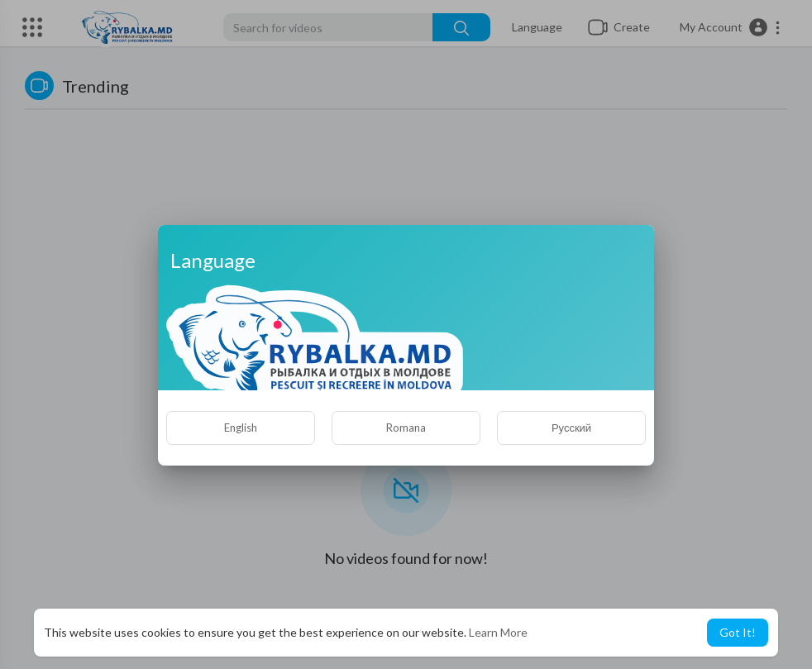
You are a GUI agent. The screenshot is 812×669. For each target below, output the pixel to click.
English (241, 428)
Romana (406, 428)
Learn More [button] (498, 632)
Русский (571, 428)
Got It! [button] (738, 632)
